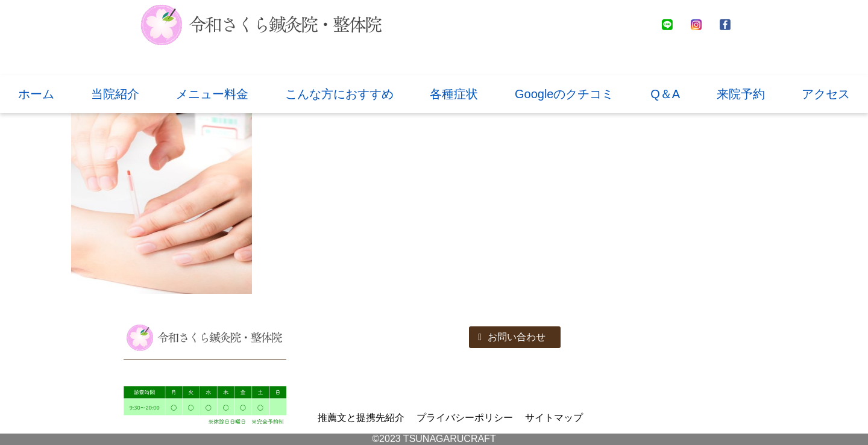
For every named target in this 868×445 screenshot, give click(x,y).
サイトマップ (554, 418)
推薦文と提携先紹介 (361, 418)
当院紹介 (115, 94)
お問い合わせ (512, 337)
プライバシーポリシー (465, 418)
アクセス (826, 94)
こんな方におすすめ (339, 94)
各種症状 (454, 94)
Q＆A (665, 94)
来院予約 (741, 94)
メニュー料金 (212, 94)
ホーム (36, 94)
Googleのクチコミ (565, 94)
